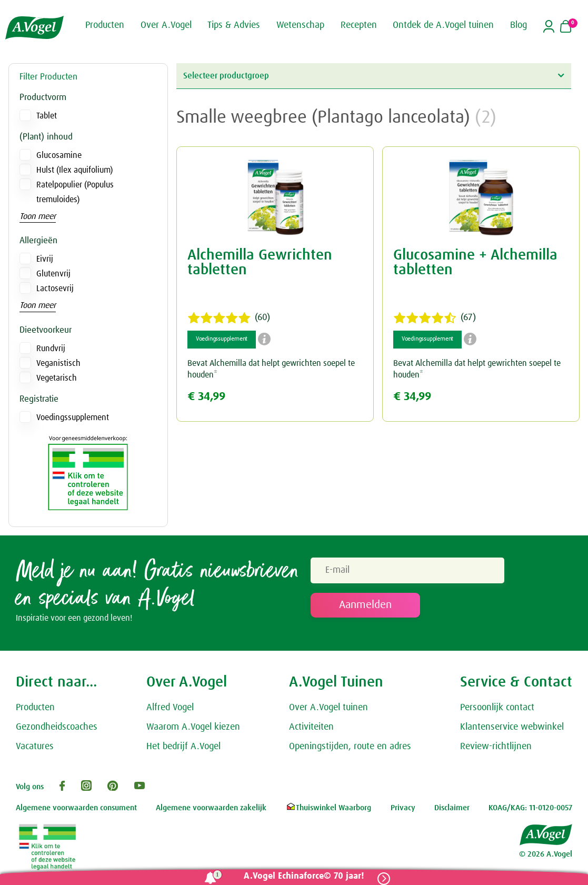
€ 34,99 (206, 397)
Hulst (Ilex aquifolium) (74, 170)
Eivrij (45, 259)
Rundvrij (51, 349)
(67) (435, 318)
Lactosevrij (55, 289)
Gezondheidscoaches (57, 727)
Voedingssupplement (73, 417)
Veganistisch (58, 363)
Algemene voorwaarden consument (76, 808)
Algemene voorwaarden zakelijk (211, 808)
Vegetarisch (57, 378)
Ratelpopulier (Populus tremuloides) (75, 192)
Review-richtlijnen (496, 747)
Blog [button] (519, 25)
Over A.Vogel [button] (166, 25)
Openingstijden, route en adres (350, 747)
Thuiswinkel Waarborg (328, 808)
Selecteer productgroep (373, 76)
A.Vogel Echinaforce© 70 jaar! (304, 876)
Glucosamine (59, 155)
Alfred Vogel (170, 708)
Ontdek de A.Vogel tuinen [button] (443, 25)
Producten (35, 708)
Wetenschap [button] (300, 25)
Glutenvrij (53, 274)
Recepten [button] (359, 25)
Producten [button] (105, 25)
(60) (229, 318)
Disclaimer (452, 808)
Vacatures (35, 747)
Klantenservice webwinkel (512, 727)
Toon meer (38, 216)
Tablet (47, 116)
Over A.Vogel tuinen (328, 708)
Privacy (403, 808)
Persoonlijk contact (497, 708)
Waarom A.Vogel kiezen (193, 727)
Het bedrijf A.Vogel (183, 747)
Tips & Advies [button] (234, 25)
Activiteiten (311, 727)
